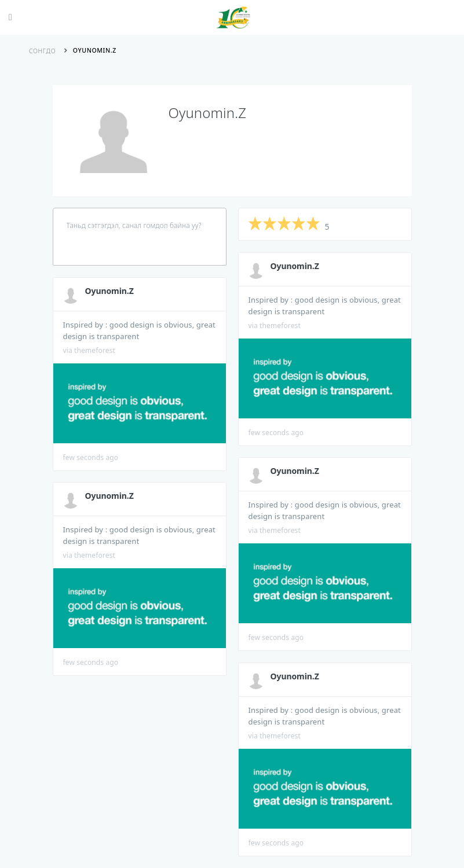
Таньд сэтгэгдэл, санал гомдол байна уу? (134, 225)
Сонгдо (42, 51)
